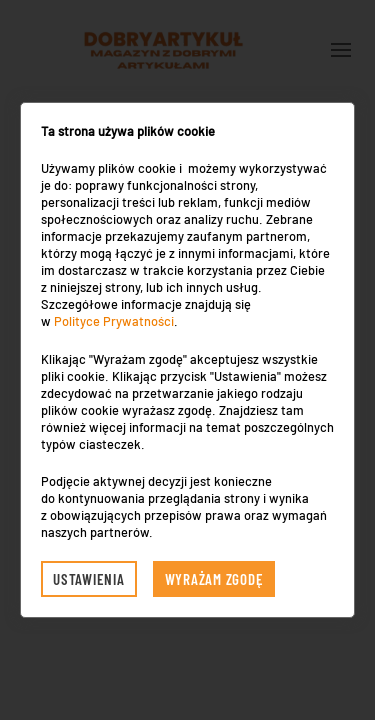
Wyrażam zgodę (214, 579)
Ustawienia (89, 579)
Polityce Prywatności (114, 321)
